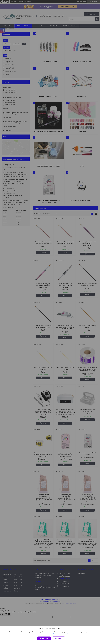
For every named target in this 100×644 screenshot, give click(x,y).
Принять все (44, 638)
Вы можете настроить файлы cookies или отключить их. (49, 634)
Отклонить (59, 638)
